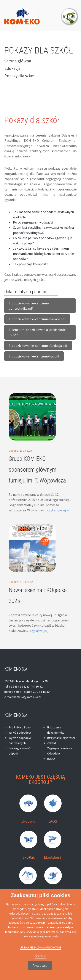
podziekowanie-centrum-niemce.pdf (37, 319)
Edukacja (12, 68)
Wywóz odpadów (20, 733)
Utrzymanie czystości (61, 738)
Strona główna (18, 61)
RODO (51, 759)
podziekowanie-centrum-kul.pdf (34, 356)
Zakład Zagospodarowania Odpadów (60, 748)
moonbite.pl (46, 961)
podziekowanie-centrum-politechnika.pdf (29, 306)
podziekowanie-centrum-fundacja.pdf (38, 346)
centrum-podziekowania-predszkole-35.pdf (38, 332)
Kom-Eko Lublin (58, 954)
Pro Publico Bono (20, 727)
